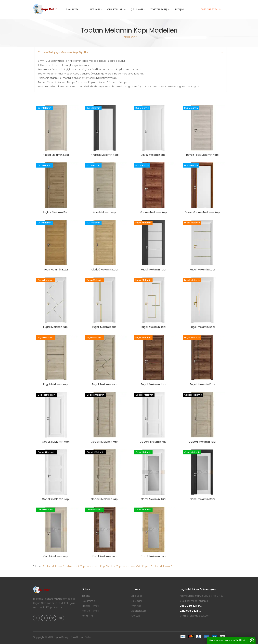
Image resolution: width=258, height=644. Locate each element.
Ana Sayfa (72, 9)
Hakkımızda (88, 601)
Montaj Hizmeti (90, 606)
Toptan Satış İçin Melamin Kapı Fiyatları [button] (64, 52)
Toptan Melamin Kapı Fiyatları (98, 566)
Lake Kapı (94, 9)
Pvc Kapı (136, 616)
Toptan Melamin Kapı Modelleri (61, 566)
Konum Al (87, 616)
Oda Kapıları (115, 9)
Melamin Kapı (139, 611)
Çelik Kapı (137, 9)
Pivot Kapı (136, 606)
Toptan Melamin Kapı (163, 566)
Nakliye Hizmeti (90, 611)
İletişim (179, 9)
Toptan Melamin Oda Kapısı (133, 566)
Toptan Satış (159, 9)
